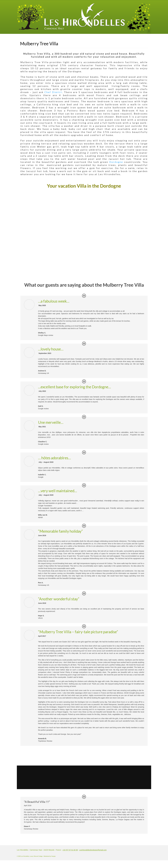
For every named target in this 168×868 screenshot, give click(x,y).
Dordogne (116, 162)
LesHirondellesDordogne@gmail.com (93, 850)
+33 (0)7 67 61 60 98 (70, 850)
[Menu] (149, 31)
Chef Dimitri (53, 92)
